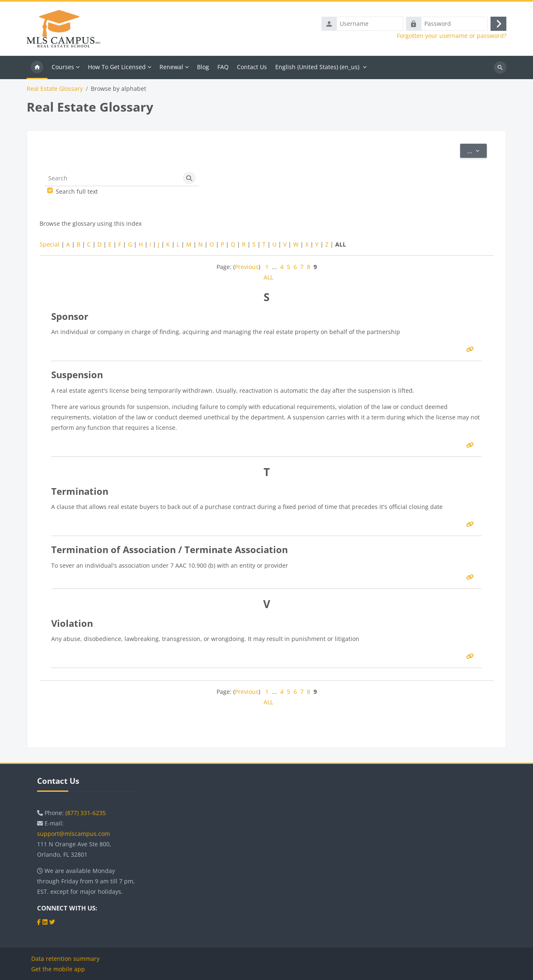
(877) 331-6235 (86, 813)
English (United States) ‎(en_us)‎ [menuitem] (317, 69)
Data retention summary (65, 959)
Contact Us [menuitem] (252, 69)
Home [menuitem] (37, 69)
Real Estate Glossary (55, 90)
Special (50, 246)
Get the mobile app (58, 969)
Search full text (77, 193)
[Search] (112, 180)
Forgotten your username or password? (452, 37)
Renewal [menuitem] (171, 69)
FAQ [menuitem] (223, 69)
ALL (268, 279)
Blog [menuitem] (203, 69)
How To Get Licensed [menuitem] (117, 69)
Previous (247, 268)
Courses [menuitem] (63, 69)
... (477, 152)
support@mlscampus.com (73, 834)
